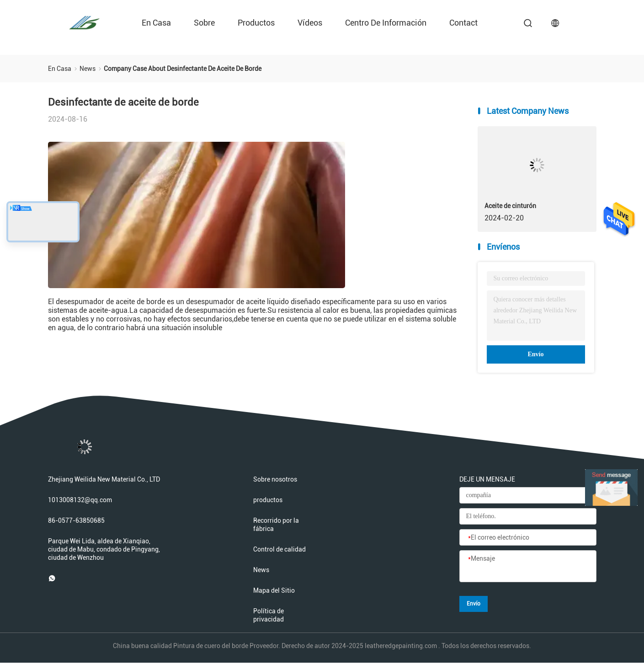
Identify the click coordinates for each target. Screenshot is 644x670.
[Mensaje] (528, 567)
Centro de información (386, 23)
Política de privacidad (269, 615)
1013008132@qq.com (80, 500)
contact (463, 23)
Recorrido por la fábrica (276, 525)
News (261, 570)
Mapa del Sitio (274, 590)
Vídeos (310, 23)
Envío (535, 354)
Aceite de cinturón (510, 206)
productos (256, 23)
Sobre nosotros (275, 479)
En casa (156, 23)
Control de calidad (279, 549)
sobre (204, 23)
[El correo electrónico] (528, 538)
